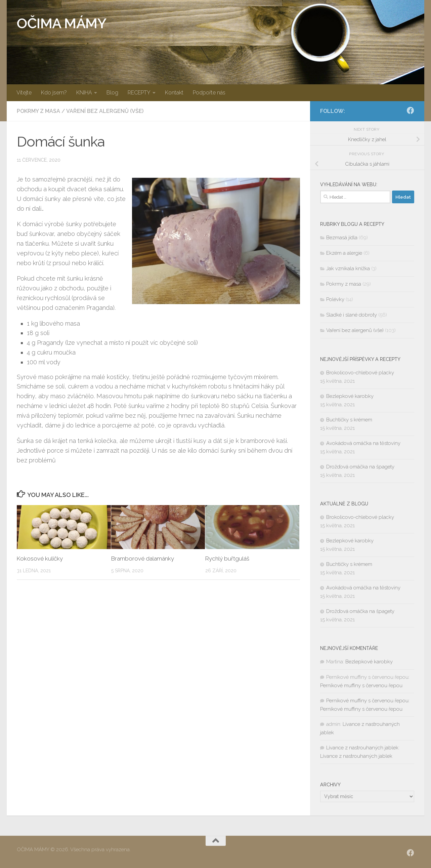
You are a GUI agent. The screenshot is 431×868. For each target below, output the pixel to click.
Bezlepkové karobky (350, 396)
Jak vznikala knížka (348, 268)
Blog (112, 93)
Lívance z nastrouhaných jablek (362, 748)
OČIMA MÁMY (61, 23)
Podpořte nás (209, 93)
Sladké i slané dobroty (352, 315)
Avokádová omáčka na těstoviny (363, 443)
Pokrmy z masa (38, 111)
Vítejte (24, 93)
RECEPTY (139, 93)
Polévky (335, 299)
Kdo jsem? (54, 93)
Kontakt (174, 93)
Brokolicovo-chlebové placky (360, 373)
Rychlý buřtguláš (227, 559)
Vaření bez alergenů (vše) (105, 111)
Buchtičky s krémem (349, 420)
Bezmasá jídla (342, 238)
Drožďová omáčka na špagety (360, 467)
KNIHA (84, 93)
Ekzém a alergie (344, 253)
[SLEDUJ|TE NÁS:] (411, 111)
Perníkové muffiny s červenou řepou (361, 686)
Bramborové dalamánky (143, 559)
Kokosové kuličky (40, 559)
